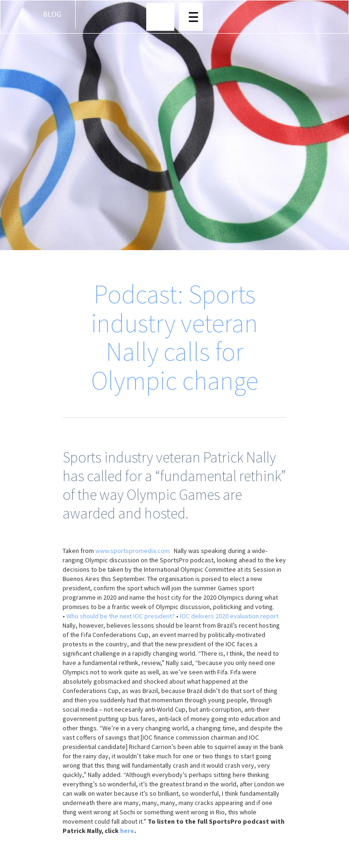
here (127, 831)
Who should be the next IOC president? (121, 616)
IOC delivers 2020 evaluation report (229, 616)
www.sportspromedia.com (132, 551)
